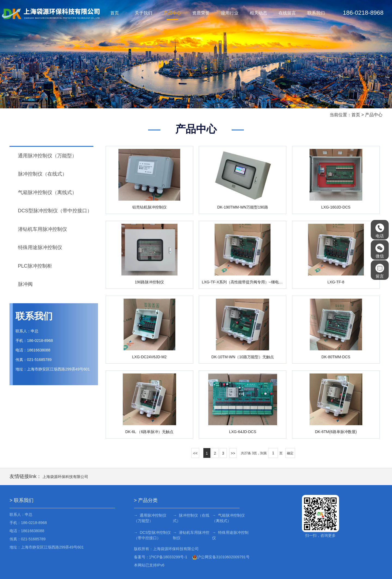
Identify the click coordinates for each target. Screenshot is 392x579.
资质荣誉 (201, 13)
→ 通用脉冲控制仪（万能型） (150, 518)
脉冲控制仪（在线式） (42, 174)
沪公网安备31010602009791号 (221, 557)
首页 (115, 13)
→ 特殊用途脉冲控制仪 (229, 535)
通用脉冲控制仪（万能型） (47, 156)
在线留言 (287, 13)
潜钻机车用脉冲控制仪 (42, 229)
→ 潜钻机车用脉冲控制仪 (191, 535)
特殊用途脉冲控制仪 (40, 247)
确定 (290, 453)
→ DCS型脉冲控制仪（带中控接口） (152, 535)
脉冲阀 (25, 284)
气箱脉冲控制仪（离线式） (47, 192)
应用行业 (230, 13)
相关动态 (259, 13)
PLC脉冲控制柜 (35, 266)
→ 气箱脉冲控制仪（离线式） (227, 518)
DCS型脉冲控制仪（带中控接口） (55, 211)
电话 (380, 231)
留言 (380, 271)
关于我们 (143, 13)
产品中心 (172, 13)
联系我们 (316, 13)
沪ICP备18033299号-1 (168, 557)
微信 (380, 251)
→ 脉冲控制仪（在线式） (191, 518)
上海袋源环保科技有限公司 (65, 477)
